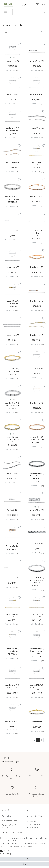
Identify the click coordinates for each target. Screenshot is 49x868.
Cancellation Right (33, 824)
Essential (7, 851)
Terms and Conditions (34, 816)
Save (24, 864)
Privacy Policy (31, 822)
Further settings (6, 853)
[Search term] (27, 12)
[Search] (44, 12)
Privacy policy (13, 846)
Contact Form (7, 816)
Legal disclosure (30, 846)
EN (44, 5)
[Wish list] (31, 5)
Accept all (24, 859)
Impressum (31, 819)
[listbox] (12, 51)
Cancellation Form (33, 827)
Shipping (17, 70)
